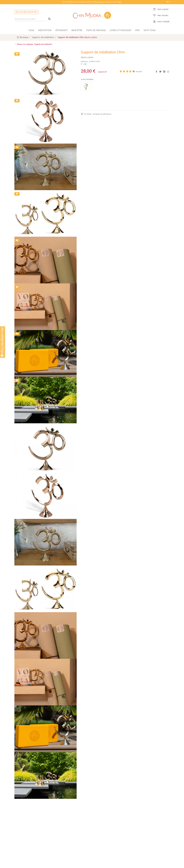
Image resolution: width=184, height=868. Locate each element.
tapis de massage (96, 30)
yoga (31, 30)
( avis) (139, 72)
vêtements (61, 30)
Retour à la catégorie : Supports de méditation (33, 44)
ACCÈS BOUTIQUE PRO (26, 12)
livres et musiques (121, 30)
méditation (45, 30)
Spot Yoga (150, 30)
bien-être (77, 30)
